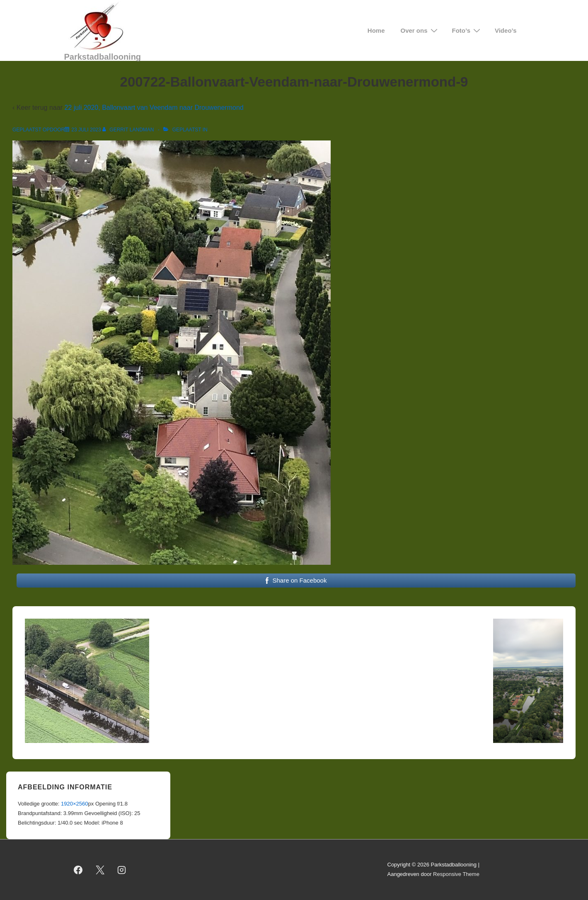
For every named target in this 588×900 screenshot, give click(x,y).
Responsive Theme (456, 874)
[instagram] (122, 870)
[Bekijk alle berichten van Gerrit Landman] (129, 130)
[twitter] (100, 870)
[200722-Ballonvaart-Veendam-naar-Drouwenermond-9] (86, 130)
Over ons (420, 30)
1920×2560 (74, 804)
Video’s (506, 30)
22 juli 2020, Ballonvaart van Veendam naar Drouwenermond (154, 108)
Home (376, 30)
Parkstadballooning (103, 57)
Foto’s (467, 30)
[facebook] (78, 870)
